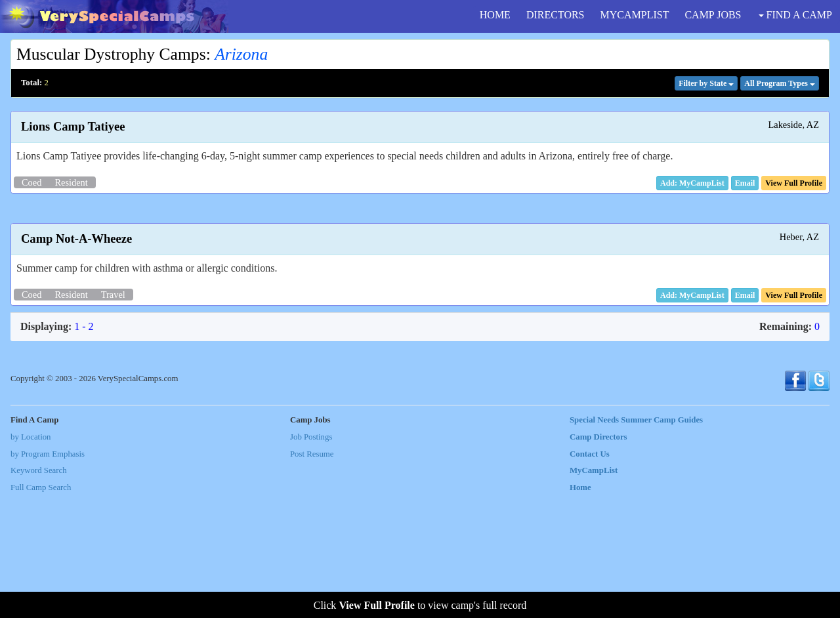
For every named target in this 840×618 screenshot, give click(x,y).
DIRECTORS (556, 15)
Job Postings (311, 558)
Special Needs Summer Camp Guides (636, 542)
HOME (495, 15)
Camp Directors (598, 558)
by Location (31, 558)
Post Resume (312, 575)
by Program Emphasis (48, 575)
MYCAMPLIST (635, 15)
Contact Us (590, 575)
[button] (745, 183)
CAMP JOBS (713, 15)
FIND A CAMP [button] (795, 15)
